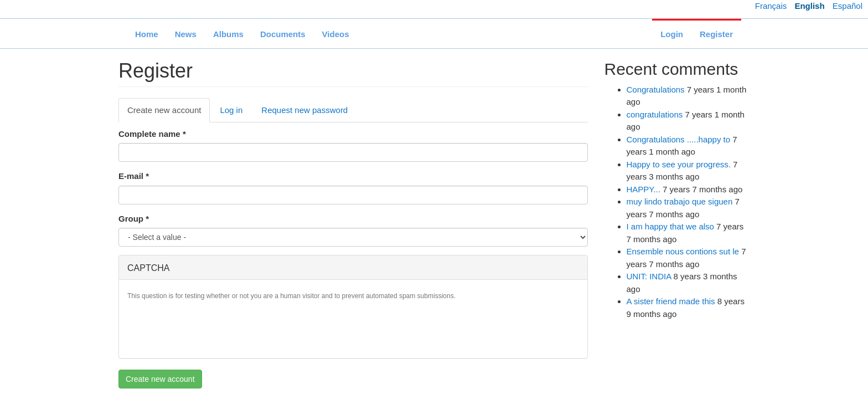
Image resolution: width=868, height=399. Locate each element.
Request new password (304, 110)
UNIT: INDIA (649, 276)
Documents (283, 34)
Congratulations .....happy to (679, 139)
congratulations (655, 114)
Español (848, 6)
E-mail (134, 176)
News (186, 34)
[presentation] (211, 328)
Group (134, 219)
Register (716, 34)
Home (147, 34)
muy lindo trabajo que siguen (680, 201)
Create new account (169, 113)
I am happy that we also (670, 226)
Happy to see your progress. (679, 164)
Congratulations (656, 89)
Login (672, 34)
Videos (336, 34)
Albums (228, 34)
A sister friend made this (671, 301)
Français (771, 6)
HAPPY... (644, 189)
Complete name (152, 134)
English (809, 6)
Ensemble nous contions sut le (683, 251)
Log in (231, 110)
